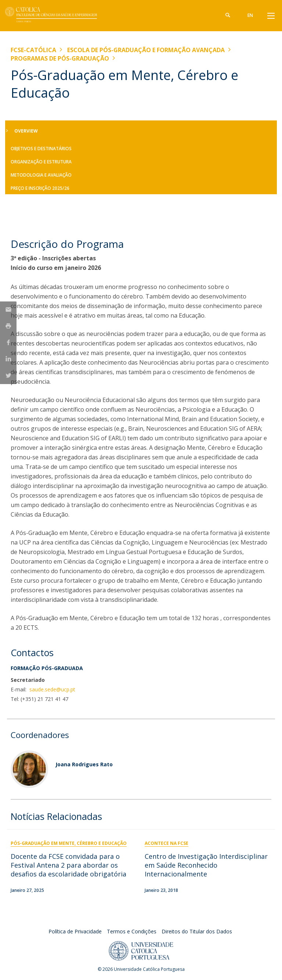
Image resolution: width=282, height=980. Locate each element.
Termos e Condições (132, 931)
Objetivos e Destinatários (41, 149)
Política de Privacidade (75, 931)
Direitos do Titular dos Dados (197, 931)
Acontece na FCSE (167, 843)
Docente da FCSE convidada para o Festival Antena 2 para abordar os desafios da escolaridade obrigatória (68, 865)
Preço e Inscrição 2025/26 (40, 188)
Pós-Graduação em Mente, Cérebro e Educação (69, 843)
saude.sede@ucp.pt (52, 689)
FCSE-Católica (33, 50)
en (250, 15)
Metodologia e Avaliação (41, 175)
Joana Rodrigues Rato (84, 764)
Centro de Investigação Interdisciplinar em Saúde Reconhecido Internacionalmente (206, 865)
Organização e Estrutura (41, 162)
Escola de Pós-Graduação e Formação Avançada (146, 50)
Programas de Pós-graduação (60, 58)
